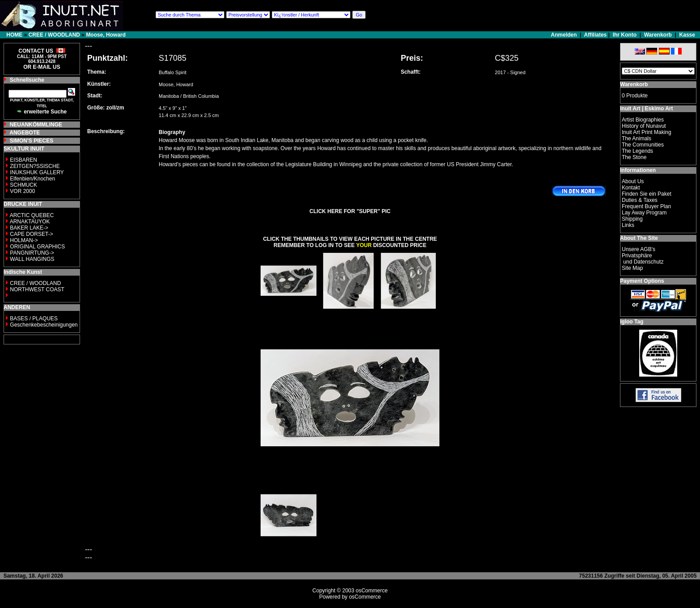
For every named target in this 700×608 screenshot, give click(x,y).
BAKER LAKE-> (29, 228)
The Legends (637, 151)
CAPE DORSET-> (31, 234)
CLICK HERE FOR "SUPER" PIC (350, 211)
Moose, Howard (106, 35)
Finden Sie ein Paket (647, 194)
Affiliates (596, 35)
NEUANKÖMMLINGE (36, 125)
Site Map (632, 268)
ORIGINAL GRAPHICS (37, 247)
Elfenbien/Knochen (32, 179)
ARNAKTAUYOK (30, 222)
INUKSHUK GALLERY (37, 172)
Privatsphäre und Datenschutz (643, 259)
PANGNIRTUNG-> (32, 253)
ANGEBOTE (25, 133)
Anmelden (564, 35)
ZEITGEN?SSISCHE (35, 166)
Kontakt (631, 188)
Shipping (632, 219)
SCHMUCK (23, 185)
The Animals (637, 138)
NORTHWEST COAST (36, 289)
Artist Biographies (643, 120)
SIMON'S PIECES (32, 141)
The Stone (634, 157)
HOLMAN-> (24, 240)
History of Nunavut (644, 126)
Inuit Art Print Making (647, 132)
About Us (633, 181)
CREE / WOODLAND (54, 35)
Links (628, 225)
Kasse (687, 35)
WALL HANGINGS (32, 259)
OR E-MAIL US (42, 67)
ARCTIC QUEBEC (32, 215)
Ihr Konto (625, 35)
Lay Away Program (644, 213)
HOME (14, 35)
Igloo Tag (632, 322)
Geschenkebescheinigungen (44, 325)
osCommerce (372, 591)
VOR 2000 (22, 191)
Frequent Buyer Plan (646, 206)
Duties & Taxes (640, 200)
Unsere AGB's (639, 249)
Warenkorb (658, 35)
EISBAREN (23, 160)
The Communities (643, 145)
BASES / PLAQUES (34, 319)
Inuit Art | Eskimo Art (646, 109)
